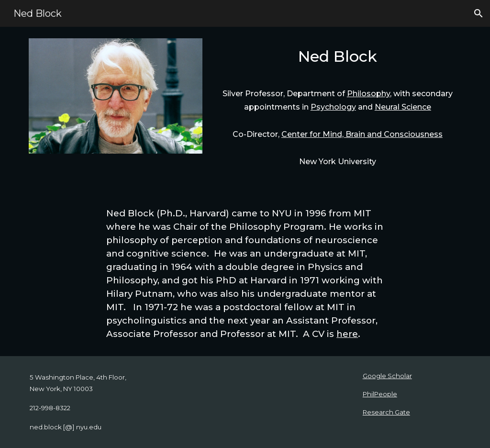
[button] (479, 13)
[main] (337, 59)
